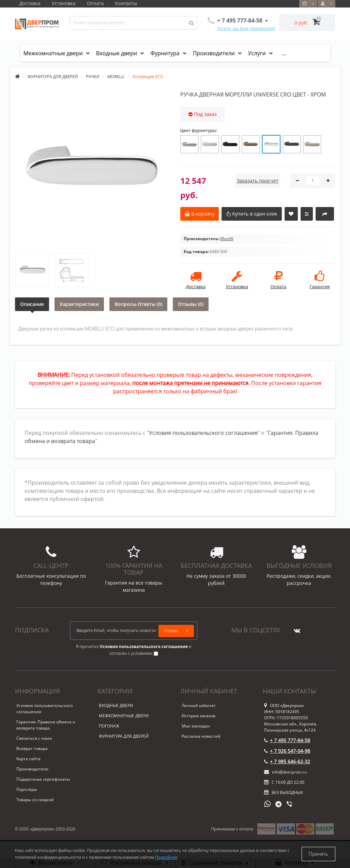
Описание (32, 304)
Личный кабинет (199, 705)
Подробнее (166, 857)
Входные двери (117, 53)
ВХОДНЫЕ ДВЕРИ (116, 705)
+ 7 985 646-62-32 (287, 761)
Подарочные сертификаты (43, 779)
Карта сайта (28, 759)
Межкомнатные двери (54, 53)
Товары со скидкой (35, 800)
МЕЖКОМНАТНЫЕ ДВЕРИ (124, 716)
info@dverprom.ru (285, 772)
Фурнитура (165, 53)
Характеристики (79, 304)
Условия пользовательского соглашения (203, 433)
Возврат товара (32, 748)
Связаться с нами (34, 738)
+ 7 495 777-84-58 (287, 740)
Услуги (258, 53)
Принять (318, 854)
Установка (65, 3)
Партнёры (27, 789)
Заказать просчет (258, 181)
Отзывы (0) (191, 304)
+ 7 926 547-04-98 (287, 751)
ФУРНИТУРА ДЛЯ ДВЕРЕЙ (124, 736)
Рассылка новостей (201, 736)
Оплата (97, 3)
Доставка (30, 3)
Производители (215, 53)
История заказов (199, 716)
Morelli (227, 239)
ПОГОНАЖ (109, 726)
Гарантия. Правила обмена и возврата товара (46, 725)
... (284, 53)
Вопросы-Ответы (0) (138, 304)
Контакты (129, 3)
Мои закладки (196, 726)
